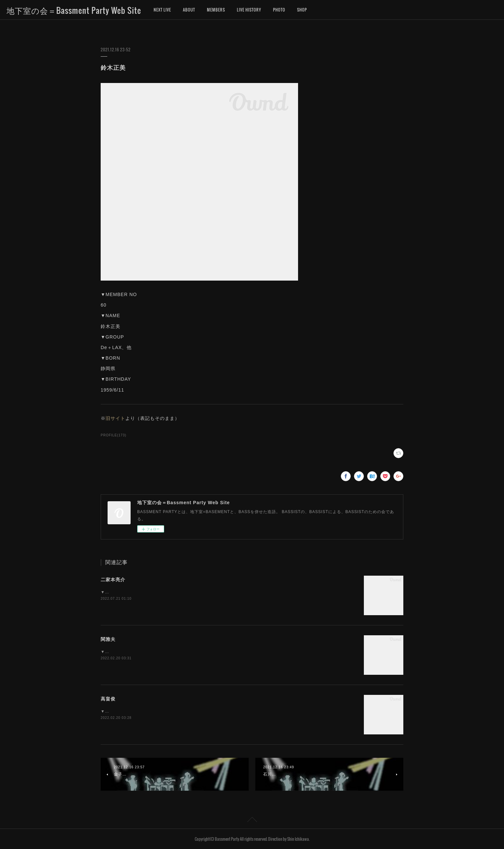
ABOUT (189, 10)
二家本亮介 (113, 580)
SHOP (302, 10)
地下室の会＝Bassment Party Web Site (74, 10)
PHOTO (279, 10)
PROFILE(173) (113, 435)
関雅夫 (108, 639)
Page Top (252, 821)
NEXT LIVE (162, 10)
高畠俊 (108, 699)
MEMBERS (216, 10)
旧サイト (115, 418)
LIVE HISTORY (249, 10)
